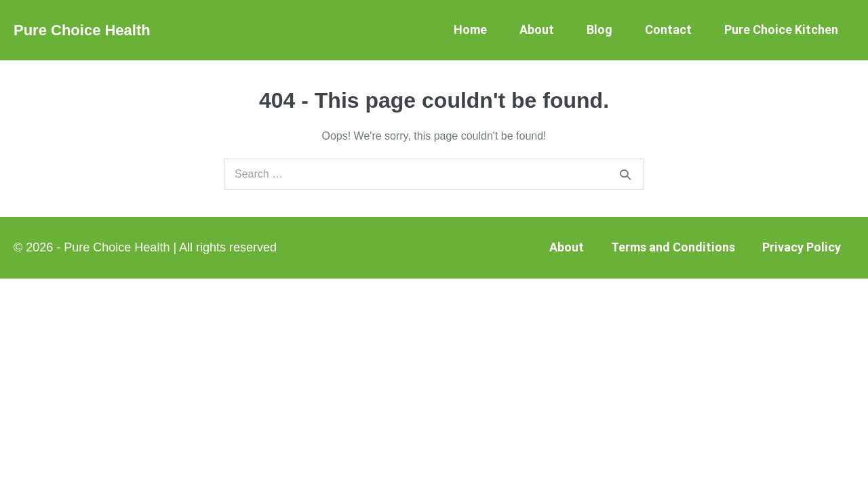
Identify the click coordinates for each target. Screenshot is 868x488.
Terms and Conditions (673, 247)
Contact (668, 29)
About (537, 29)
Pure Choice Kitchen (781, 29)
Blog (599, 29)
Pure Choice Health (82, 30)
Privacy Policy (802, 247)
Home (470, 29)
